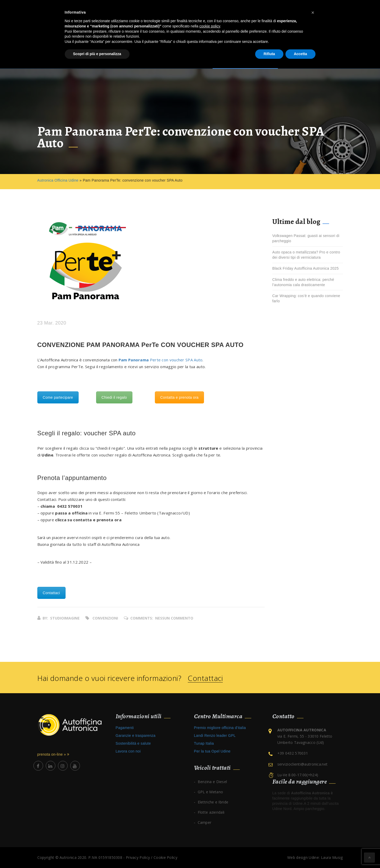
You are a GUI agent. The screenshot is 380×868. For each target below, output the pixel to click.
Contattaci (51, 593)
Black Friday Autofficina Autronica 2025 (306, 268)
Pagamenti (125, 728)
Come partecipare (58, 397)
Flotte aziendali (211, 812)
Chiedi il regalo (114, 397)
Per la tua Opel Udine (212, 751)
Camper (205, 822)
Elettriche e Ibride (213, 802)
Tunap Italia (204, 743)
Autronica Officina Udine (58, 180)
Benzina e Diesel (212, 782)
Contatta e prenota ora (180, 397)
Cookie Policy (165, 857)
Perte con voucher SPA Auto (161, 360)
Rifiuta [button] (269, 54)
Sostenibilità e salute (133, 743)
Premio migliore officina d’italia (220, 728)
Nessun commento (174, 618)
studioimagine (65, 618)
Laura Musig (332, 857)
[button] (313, 13)
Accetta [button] (300, 54)
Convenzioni (105, 618)
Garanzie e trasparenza (136, 736)
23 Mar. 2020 (52, 323)
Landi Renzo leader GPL (215, 736)
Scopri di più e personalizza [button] (97, 54)
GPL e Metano (211, 792)
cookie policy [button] (210, 26)
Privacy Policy (138, 857)
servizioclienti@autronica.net (303, 764)
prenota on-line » (53, 754)
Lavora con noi (128, 751)
